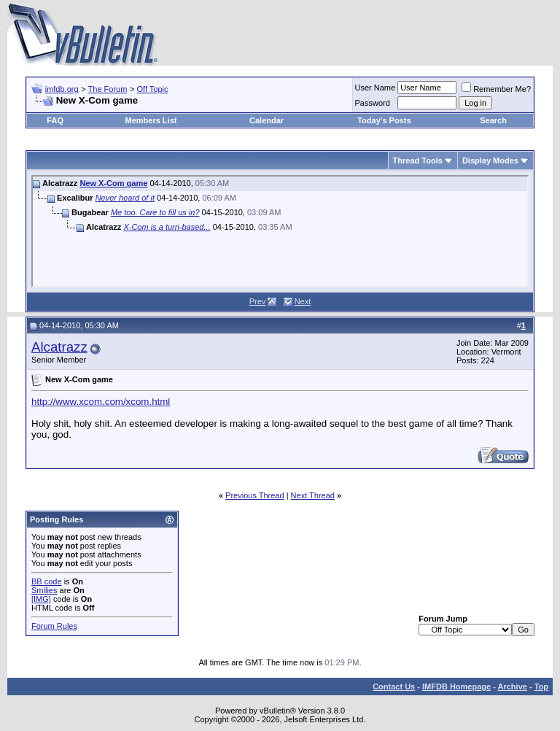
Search (493, 120)
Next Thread (313, 495)
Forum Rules (54, 626)
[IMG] (41, 599)
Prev (258, 301)
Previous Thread (255, 495)
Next (303, 301)
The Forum (108, 89)
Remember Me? (496, 89)
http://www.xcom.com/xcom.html (101, 402)
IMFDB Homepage (456, 686)
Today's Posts (384, 120)
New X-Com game (113, 183)
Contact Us (394, 686)
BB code (47, 581)
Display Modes (490, 160)
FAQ (55, 120)
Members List (151, 120)
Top (541, 686)
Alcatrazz (59, 347)
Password (373, 103)
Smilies (44, 590)
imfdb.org (62, 89)
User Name (376, 88)
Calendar (267, 120)
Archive (513, 686)
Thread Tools (418, 160)
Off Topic (153, 89)
